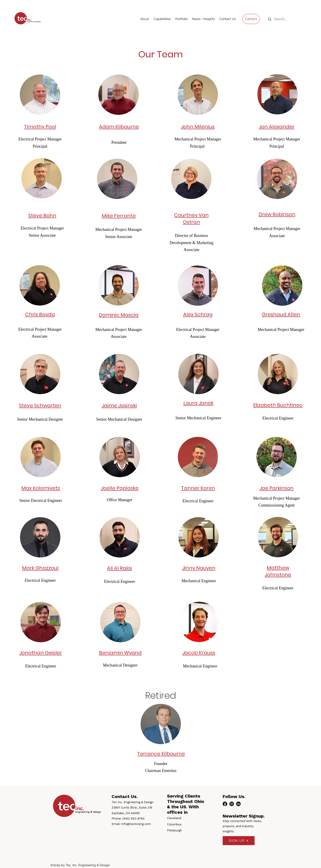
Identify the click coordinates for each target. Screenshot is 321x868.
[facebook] (225, 804)
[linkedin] (238, 804)
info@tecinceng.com (136, 824)
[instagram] (232, 804)
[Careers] (251, 19)
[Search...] (282, 19)
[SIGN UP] (239, 841)
